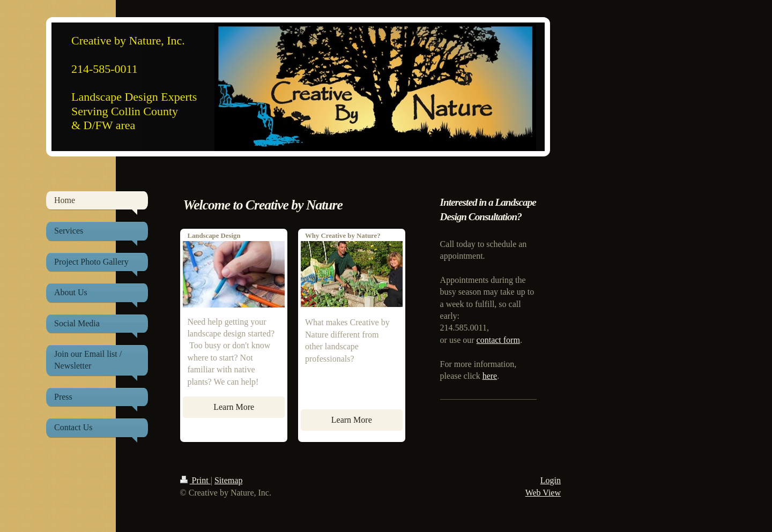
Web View (543, 493)
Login (551, 480)
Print (195, 480)
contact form (498, 340)
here (490, 376)
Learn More (234, 407)
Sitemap (228, 480)
